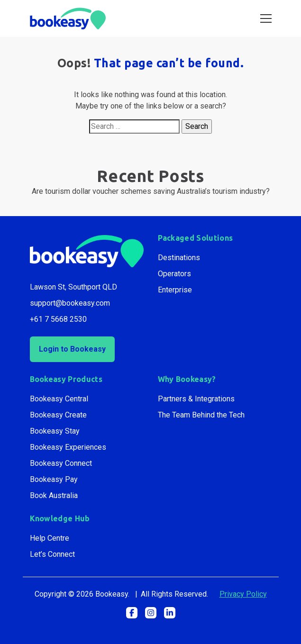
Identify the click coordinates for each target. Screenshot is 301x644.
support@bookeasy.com (70, 303)
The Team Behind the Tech (201, 415)
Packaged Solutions (196, 238)
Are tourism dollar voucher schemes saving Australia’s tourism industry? (151, 191)
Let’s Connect (52, 554)
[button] (132, 613)
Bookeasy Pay (54, 479)
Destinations (179, 258)
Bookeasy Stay (55, 431)
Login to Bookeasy (72, 349)
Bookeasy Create (58, 415)
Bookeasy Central (59, 399)
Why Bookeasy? (187, 379)
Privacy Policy (243, 594)
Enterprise (175, 290)
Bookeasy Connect (61, 463)
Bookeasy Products (66, 379)
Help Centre (50, 538)
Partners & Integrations (196, 399)
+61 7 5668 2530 (58, 319)
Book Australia (54, 495)
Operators (174, 274)
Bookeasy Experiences (68, 447)
